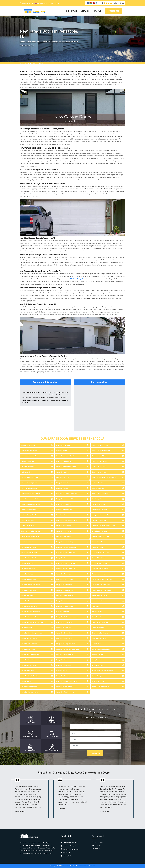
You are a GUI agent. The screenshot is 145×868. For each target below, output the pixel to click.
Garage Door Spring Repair (64, 638)
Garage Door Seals (26, 601)
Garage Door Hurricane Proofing (66, 456)
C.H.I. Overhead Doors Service (29, 477)
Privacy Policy (68, 856)
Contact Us (96, 11)
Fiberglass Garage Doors (28, 542)
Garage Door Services (80, 11)
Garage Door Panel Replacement (66, 569)
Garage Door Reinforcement (65, 590)
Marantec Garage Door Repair (101, 536)
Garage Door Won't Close (99, 461)
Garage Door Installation (63, 461)
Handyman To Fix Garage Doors (101, 515)
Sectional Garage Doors (99, 638)
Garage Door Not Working (64, 536)
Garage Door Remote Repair (65, 595)
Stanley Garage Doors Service (101, 649)
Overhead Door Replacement (101, 563)
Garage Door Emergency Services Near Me (33, 622)
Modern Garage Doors (98, 542)
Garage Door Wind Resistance (101, 456)
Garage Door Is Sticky (63, 477)
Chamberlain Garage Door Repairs (31, 493)
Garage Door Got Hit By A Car (29, 676)
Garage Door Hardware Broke (29, 692)
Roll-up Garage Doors (98, 601)
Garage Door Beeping (27, 563)
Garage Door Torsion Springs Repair (67, 681)
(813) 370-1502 (114, 11)
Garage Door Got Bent (27, 670)
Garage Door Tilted (62, 670)
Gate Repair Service (98, 488)
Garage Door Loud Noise (63, 504)
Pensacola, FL (26, 3)
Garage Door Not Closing (64, 526)
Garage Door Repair (62, 601)
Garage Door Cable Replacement (30, 585)
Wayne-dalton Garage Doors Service (103, 670)
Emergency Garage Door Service (30, 531)
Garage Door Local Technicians (66, 499)
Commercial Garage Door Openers (31, 504)
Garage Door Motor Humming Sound (67, 520)
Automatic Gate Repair (27, 467)
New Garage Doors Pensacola (34, 63)
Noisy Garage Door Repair (64, 515)
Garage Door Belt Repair (28, 569)
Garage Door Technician (63, 665)
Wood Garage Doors (98, 681)
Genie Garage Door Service (100, 493)
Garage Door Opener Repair (64, 558)
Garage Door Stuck (62, 660)
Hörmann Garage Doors (99, 520)
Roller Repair (96, 606)
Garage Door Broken (27, 574)
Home (67, 11)
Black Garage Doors (27, 472)
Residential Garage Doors (100, 595)
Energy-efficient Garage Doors (30, 536)
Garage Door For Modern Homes (30, 654)
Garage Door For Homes (28, 649)
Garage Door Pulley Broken (64, 585)
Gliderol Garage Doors (98, 504)
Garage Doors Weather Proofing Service (104, 477)
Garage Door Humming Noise (29, 687)
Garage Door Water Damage (100, 445)
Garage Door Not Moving (63, 531)
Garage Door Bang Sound (28, 558)
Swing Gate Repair (97, 660)
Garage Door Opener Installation (66, 552)
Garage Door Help (61, 451)
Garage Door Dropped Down (29, 606)
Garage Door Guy (26, 681)
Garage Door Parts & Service (65, 579)
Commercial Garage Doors (28, 510)
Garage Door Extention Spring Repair (32, 633)
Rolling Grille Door (97, 611)
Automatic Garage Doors (28, 461)
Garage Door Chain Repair (28, 590)
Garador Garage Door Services (30, 552)
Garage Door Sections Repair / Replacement (69, 617)
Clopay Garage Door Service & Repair (32, 499)
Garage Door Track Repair (64, 687)
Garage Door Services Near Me (65, 633)
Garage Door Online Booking (65, 542)
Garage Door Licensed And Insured (67, 493)
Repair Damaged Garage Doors (101, 585)
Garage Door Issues (62, 483)
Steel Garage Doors (98, 654)
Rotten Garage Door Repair (100, 622)
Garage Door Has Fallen (63, 445)
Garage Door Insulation (63, 472)
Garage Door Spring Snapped (65, 654)
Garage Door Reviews (63, 611)
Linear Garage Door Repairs (100, 531)
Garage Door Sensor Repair (64, 622)
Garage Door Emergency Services (31, 617)
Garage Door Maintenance (64, 510)
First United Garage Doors (28, 547)
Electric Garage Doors (27, 526)
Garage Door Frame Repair (29, 665)
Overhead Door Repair (98, 558)
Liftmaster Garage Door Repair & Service (104, 526)
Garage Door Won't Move (99, 467)
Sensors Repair (96, 644)
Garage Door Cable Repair (28, 579)
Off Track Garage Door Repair (101, 552)
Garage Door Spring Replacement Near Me (69, 649)
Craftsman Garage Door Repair (30, 515)
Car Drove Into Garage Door (29, 483)
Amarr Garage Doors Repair (29, 451)
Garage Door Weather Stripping (101, 451)
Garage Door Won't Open (99, 472)
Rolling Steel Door (97, 617)
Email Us (56, 3)
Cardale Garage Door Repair (29, 488)
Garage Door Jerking (62, 488)
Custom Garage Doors (27, 520)
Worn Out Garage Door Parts (100, 687)
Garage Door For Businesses (29, 644)
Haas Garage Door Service (100, 510)
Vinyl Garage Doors (98, 665)
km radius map (100, 408)
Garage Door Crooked (27, 595)
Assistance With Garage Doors (30, 456)
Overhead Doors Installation (100, 569)
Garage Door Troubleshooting (65, 692)
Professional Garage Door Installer (102, 579)
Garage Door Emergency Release (30, 611)
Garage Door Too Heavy (63, 676)
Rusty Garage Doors (98, 628)
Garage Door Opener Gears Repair (66, 547)
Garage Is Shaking (97, 483)
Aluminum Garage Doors (28, 445)
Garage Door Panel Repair (64, 574)
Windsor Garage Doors (99, 676)
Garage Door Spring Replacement (66, 644)
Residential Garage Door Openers (102, 590)
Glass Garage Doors (98, 499)
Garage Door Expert (27, 628)
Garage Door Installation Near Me (66, 467)
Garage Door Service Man (64, 628)
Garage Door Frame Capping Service (31, 660)
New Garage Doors (98, 547)
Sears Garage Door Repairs (100, 633)
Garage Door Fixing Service (29, 638)
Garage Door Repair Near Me (65, 606)
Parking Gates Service (98, 574)
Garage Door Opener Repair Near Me (67, 563)
